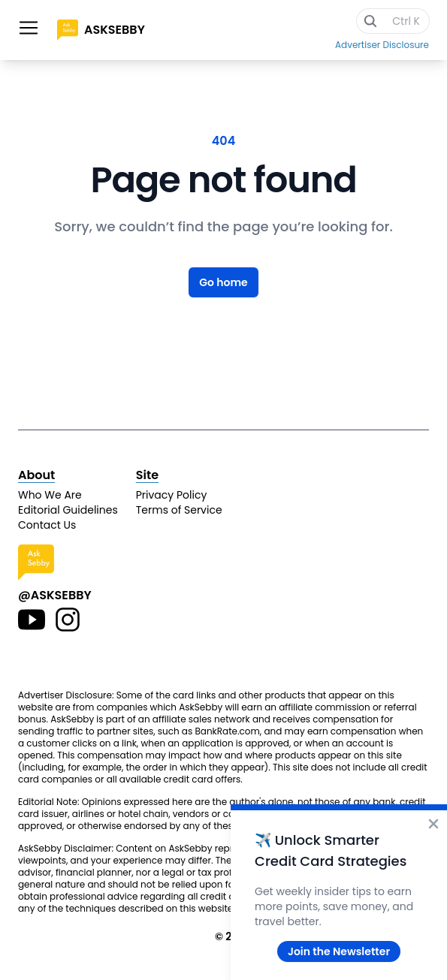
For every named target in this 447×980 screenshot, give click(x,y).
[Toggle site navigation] (29, 28)
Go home (223, 282)
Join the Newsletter (339, 951)
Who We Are (50, 495)
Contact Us (47, 525)
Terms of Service (179, 510)
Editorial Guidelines (68, 510)
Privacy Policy (172, 495)
